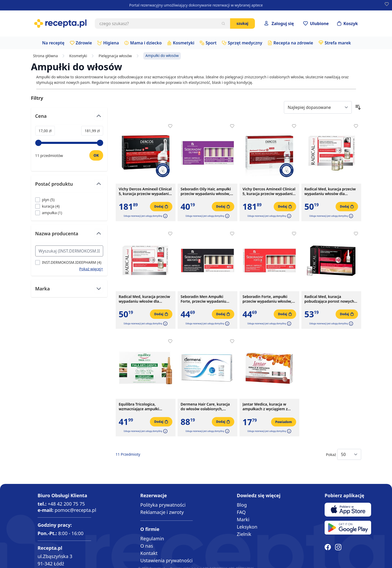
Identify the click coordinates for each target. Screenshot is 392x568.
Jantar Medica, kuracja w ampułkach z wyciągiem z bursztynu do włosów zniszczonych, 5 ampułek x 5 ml (267, 407)
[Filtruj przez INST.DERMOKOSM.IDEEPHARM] (68, 262)
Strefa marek (338, 43)
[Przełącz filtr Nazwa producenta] (69, 236)
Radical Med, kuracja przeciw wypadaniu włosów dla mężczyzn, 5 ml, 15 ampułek (145, 299)
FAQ (241, 512)
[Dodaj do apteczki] (170, 126)
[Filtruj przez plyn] (45, 200)
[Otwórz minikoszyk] (348, 24)
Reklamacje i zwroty (162, 512)
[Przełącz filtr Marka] (69, 289)
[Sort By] (318, 107)
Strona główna (46, 56)
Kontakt (149, 553)
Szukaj (242, 23)
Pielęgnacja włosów (115, 56)
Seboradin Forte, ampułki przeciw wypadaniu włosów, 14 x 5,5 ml (267, 299)
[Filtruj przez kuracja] (48, 206)
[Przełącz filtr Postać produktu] (69, 186)
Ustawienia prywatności (166, 560)
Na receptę (53, 43)
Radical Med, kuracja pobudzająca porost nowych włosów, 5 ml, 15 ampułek (329, 299)
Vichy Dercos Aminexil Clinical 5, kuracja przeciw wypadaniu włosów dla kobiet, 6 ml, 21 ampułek (269, 191)
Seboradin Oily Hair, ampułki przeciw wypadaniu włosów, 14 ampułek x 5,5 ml (206, 191)
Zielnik (244, 534)
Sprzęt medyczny (245, 43)
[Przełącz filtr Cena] (69, 118)
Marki (243, 519)
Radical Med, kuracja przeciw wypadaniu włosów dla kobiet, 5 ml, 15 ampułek (330, 191)
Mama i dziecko (146, 43)
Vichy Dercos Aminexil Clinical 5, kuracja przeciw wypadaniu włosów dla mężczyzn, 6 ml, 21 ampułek (146, 191)
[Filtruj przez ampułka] (49, 213)
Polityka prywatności (163, 505)
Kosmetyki (184, 43)
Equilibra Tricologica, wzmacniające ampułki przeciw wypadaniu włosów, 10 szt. (144, 407)
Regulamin (152, 538)
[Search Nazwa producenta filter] (69, 251)
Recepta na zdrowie (293, 43)
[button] (165, 216)
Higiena (111, 43)
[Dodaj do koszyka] (161, 207)
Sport (211, 43)
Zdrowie (84, 43)
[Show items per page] (349, 454)
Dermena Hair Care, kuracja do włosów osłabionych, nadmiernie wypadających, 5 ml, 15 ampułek (206, 407)
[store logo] (60, 24)
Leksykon (247, 527)
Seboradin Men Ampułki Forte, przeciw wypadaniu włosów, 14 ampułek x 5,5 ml (206, 299)
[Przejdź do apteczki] (316, 24)
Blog (242, 505)
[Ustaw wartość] (96, 155)
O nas (147, 546)
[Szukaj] (223, 24)
